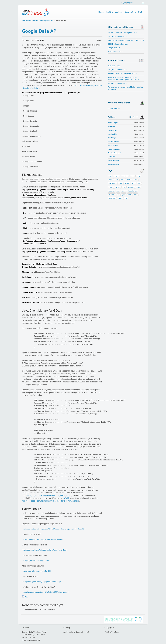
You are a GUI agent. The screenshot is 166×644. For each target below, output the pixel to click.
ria (118, 191)
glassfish (131, 187)
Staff (87, 632)
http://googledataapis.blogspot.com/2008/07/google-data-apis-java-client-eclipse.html (54, 529)
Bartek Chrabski (113, 142)
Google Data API (114, 48)
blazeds (112, 191)
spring (118, 187)
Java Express (36, 12)
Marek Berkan (112, 130)
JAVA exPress (27, 21)
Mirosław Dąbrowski (115, 153)
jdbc (124, 195)
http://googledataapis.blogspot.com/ (35, 560)
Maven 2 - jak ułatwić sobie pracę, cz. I (122, 33)
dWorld (66, 498)
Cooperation (80, 632)
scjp (134, 183)
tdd (126, 199)
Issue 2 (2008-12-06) (47, 21)
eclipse (116, 176)
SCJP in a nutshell (115, 66)
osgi (139, 176)
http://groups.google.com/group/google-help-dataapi (41, 582)
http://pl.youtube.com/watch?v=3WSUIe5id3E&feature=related (45, 592)
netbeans (125, 176)
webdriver (112, 199)
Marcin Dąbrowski (114, 149)
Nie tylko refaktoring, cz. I (117, 83)
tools (133, 176)
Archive (36, 21)
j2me (136, 180)
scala (111, 187)
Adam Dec (111, 157)
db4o (124, 191)
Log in (123, 3)
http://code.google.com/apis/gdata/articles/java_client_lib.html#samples (51, 501)
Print (26, 597)
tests (120, 199)
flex (139, 183)
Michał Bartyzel (113, 123)
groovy (129, 180)
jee (124, 187)
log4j (138, 187)
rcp (110, 176)
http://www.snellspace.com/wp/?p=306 (36, 571)
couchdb (112, 195)
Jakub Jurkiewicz (114, 164)
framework (112, 183)
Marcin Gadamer (113, 160)
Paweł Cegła (112, 138)
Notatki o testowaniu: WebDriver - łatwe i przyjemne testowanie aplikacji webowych (123, 78)
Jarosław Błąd (112, 134)
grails (111, 180)
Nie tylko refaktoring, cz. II (117, 36)
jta (119, 195)
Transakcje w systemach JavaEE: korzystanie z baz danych (125, 88)
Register (130, 3)
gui (117, 180)
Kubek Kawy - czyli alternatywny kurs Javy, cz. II (126, 40)
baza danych (133, 191)
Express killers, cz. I (115, 52)
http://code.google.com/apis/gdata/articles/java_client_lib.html (47, 495)
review (127, 183)
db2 (129, 195)
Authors (72, 632)
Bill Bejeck (111, 126)
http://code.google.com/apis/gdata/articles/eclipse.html (42, 539)
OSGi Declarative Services (118, 44)
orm (122, 180)
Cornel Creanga (113, 145)
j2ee (120, 183)
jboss (136, 195)
